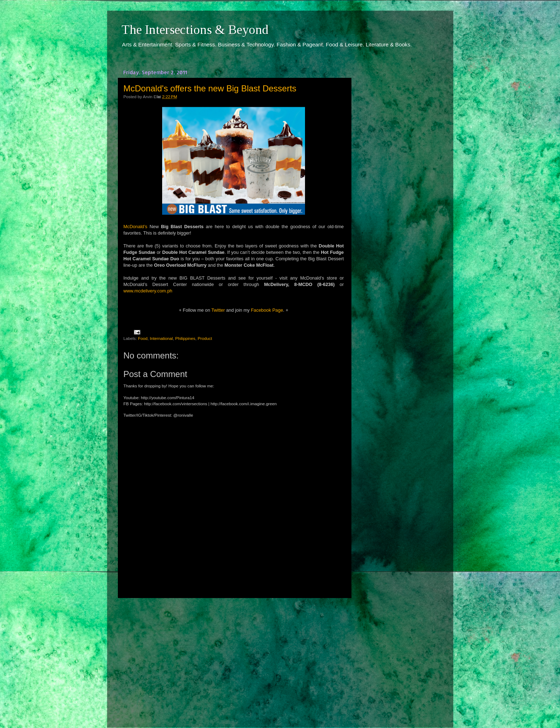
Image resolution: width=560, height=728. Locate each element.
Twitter (218, 310)
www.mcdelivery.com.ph (148, 291)
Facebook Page (267, 310)
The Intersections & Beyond (195, 30)
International (161, 338)
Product (205, 338)
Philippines (185, 338)
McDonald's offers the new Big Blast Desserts (210, 88)
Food (143, 338)
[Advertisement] (234, 656)
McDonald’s (136, 227)
